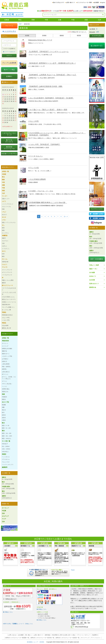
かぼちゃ (4, 246)
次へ (66, 216)
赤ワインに (5, 374)
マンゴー (5, 196)
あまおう (4, 214)
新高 (3, 228)
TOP (20, 24)
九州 (99, 20)
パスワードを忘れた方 (9, 52)
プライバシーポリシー (84, 635)
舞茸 (3, 256)
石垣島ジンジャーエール (9, 302)
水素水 (4, 420)
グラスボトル (6, 459)
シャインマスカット (8, 204)
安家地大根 (5, 262)
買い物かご (29, 635)
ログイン (9, 56)
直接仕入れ (5, 392)
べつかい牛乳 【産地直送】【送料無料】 (44, 144)
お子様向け (5, 359)
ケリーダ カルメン (36, 156)
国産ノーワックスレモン (9, 222)
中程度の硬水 (8, 488)
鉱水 (3, 412)
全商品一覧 (5, 171)
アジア (4, 519)
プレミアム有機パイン (8, 307)
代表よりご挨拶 (94, 265)
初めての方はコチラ (59, 3)
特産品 (4, 323)
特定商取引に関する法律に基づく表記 (64, 635)
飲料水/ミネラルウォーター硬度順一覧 (17, 638)
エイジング (5, 346)
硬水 (3, 431)
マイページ (9, 26)
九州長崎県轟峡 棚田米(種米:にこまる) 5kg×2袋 (48, 203)
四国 (86, 20)
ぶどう (4, 201)
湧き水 (4, 410)
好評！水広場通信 (97, 259)
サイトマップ (85, 638)
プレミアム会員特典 (9, 63)
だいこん (5, 259)
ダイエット (5, 343)
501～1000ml (6, 446)
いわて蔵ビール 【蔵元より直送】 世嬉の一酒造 (48, 110)
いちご (4, 212)
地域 (3, 394)
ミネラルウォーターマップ (9, 134)
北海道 (7, 20)
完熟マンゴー (6, 199)
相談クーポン (93, 269)
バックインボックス (8, 465)
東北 (20, 20)
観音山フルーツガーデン (9, 299)
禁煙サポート (6, 354)
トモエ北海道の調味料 (37, 179)
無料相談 (48, 635)
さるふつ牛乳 (34, 121)
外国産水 (4, 397)
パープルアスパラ (7, 275)
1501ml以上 (5, 452)
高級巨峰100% (6, 305)
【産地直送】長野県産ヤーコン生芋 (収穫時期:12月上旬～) (52, 63)
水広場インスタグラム (9, 154)
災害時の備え (6, 389)
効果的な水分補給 (7, 349)
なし (3, 225)
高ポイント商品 (9, 70)
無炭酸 (4, 405)
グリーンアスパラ (7, 270)
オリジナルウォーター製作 (84, 3)
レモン (4, 220)
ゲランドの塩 (34, 168)
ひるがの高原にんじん (8, 297)
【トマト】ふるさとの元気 (9, 293)
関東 (33, 20)
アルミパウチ (6, 462)
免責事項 (95, 635)
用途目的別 (5, 341)
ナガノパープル (6, 207)
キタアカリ (5, 241)
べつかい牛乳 (6, 320)
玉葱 (3, 243)
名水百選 (92, 280)
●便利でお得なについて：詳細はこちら (18, 624)
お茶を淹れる (6, 372)
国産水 (4, 399)
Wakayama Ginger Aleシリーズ (40, 40)
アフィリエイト (96, 638)
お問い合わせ (12, 635)
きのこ (4, 251)
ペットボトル (6, 457)
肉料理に (4, 369)
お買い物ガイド (70, 3)
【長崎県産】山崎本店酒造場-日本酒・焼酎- (45, 86)
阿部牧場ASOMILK (7, 315)
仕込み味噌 (5, 326)
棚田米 (4, 283)
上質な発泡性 (6, 364)
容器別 (4, 454)
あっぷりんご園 (6, 310)
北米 (3, 513)
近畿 (60, 20)
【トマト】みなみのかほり (9, 289)
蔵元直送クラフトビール (9, 148)
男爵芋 (4, 238)
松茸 (3, 254)
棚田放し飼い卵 (6, 328)
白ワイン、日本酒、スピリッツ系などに (9, 378)
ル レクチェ (5, 233)
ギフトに (4, 381)
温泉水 (4, 418)
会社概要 (96, 3)
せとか (4, 217)
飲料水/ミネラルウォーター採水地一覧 (42, 638)
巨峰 (3, 209)
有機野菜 (5, 236)
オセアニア (5, 516)
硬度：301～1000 (7, 436)
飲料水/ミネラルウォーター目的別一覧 (68, 638)
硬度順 (79, 36)
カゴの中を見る (9, 31)
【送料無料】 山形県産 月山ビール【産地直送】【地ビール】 (52, 75)
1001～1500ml (6, 449)
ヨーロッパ (5, 508)
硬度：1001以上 (7, 438)
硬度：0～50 (6, 426)
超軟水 (7, 478)
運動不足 (4, 351)
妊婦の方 (4, 361)
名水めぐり (93, 276)
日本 (3, 522)
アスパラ (5, 267)
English (103, 3)
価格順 (62, 36)
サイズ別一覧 (6, 441)
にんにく (5, 264)
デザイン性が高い (7, 384)
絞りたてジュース (7, 285)
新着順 (44, 36)
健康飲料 (5, 467)
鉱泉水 (4, 415)
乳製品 (4, 312)
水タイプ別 (5, 402)
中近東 (4, 511)
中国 (73, 20)
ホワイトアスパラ (7, 272)
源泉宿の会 (93, 287)
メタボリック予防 (7, 356)
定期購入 (9, 76)
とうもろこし (6, 249)
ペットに (4, 386)
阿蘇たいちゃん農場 (8, 280)
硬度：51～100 (6, 428)
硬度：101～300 (7, 433)
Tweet (73, 570)
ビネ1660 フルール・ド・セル (41, 191)
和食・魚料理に (6, 367)
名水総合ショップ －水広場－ (37, 642)
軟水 (3, 423)
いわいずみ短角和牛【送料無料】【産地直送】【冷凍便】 (51, 98)
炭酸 (3, 407)
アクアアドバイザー (97, 209)
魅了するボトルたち (9, 141)
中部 (46, 20)
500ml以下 (5, 444)
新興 (3, 230)
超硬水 (7, 497)
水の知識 (92, 272)
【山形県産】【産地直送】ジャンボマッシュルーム (48, 52)
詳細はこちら (8, 612)
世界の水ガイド (94, 284)
